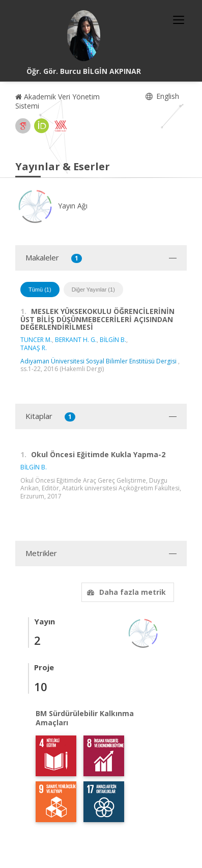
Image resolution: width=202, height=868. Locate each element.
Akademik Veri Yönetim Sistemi (57, 101)
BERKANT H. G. (76, 340)
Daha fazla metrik (125, 592)
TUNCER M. (36, 340)
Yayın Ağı (51, 206)
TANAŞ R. (34, 348)
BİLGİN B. (113, 340)
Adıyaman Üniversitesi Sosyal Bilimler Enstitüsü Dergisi (98, 361)
